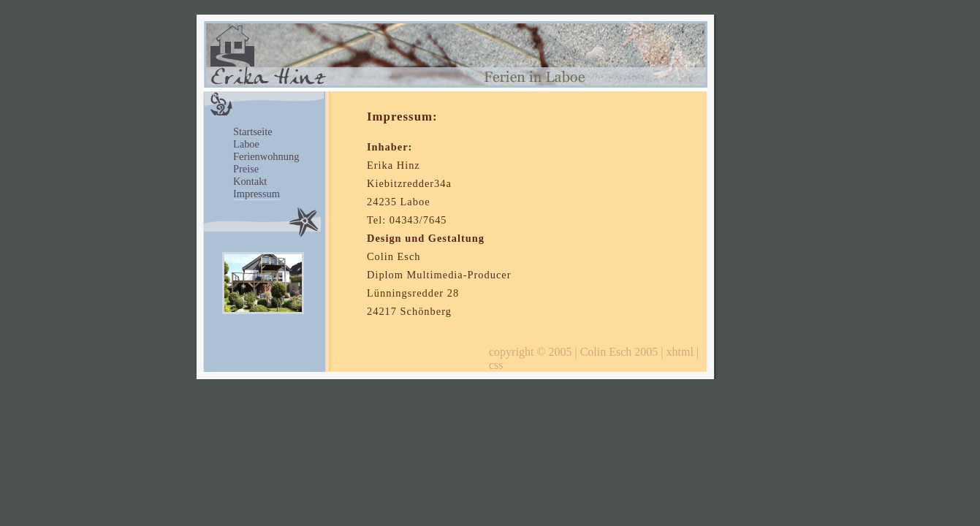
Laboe (246, 144)
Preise (246, 169)
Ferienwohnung (266, 156)
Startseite (253, 131)
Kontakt (250, 181)
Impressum (257, 194)
